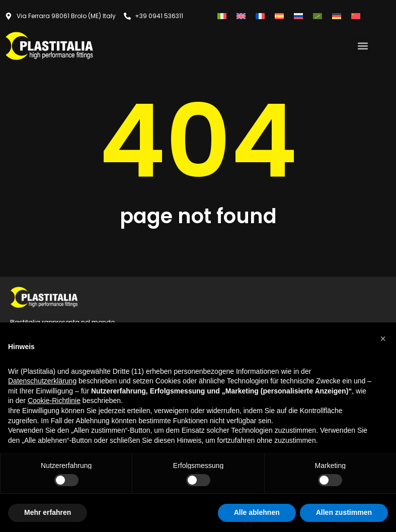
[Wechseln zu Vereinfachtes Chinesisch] (356, 16)
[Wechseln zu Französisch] (260, 16)
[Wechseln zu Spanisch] (279, 16)
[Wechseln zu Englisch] (241, 16)
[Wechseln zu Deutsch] (337, 16)
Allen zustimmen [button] (344, 512)
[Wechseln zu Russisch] (298, 16)
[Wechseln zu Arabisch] (318, 16)
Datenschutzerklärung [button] (42, 381)
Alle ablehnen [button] (257, 512)
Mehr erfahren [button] (48, 512)
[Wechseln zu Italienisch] (222, 16)
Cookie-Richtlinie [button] (54, 401)
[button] (363, 46)
